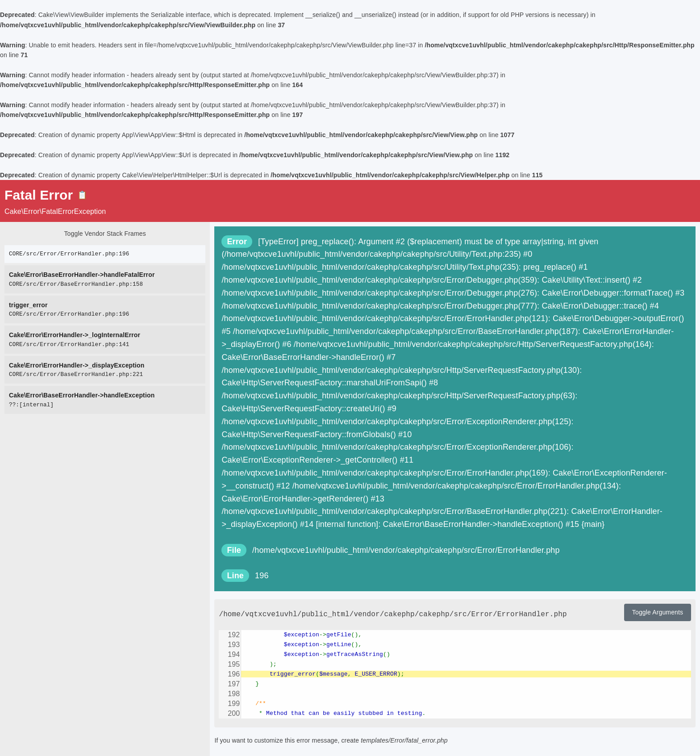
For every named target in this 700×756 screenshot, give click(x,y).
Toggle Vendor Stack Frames (105, 234)
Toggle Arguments (658, 612)
